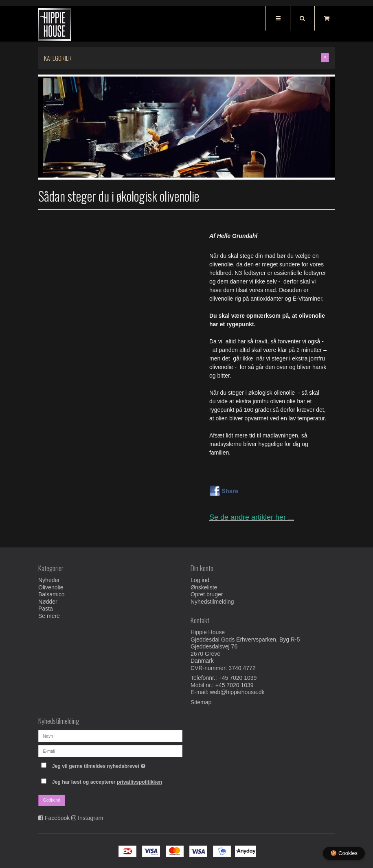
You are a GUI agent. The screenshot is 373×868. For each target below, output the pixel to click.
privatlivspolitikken (139, 782)
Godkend (52, 800)
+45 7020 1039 (238, 678)
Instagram (90, 818)
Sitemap (201, 702)
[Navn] (110, 735)
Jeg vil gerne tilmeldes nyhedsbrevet (117, 765)
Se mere (49, 616)
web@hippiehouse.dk (237, 692)
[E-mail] (110, 750)
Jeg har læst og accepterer (107, 782)
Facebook (57, 818)
